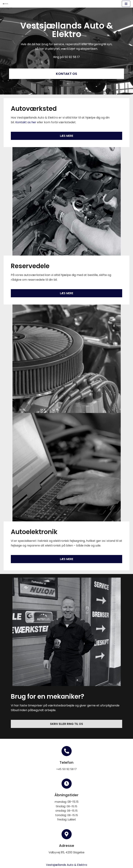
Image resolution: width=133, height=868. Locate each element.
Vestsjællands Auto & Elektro (67, 865)
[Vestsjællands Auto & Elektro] (6, 4)
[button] (66, 74)
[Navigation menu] (126, 4)
